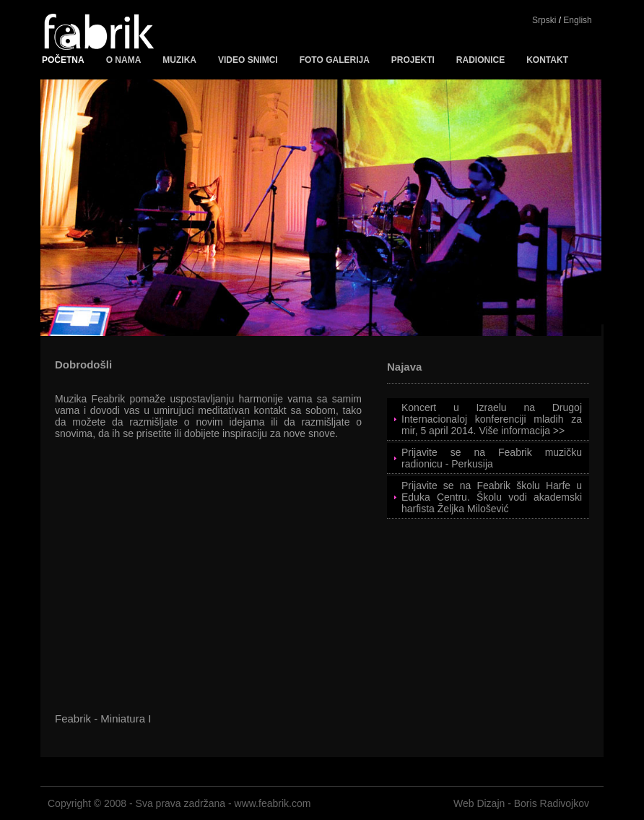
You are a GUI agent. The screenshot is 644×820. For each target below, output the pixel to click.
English (577, 20)
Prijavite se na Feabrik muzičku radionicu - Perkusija (492, 458)
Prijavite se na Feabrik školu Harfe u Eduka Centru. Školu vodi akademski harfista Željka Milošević (492, 497)
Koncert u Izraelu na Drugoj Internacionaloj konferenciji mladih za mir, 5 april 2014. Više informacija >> (492, 419)
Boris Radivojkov (552, 803)
